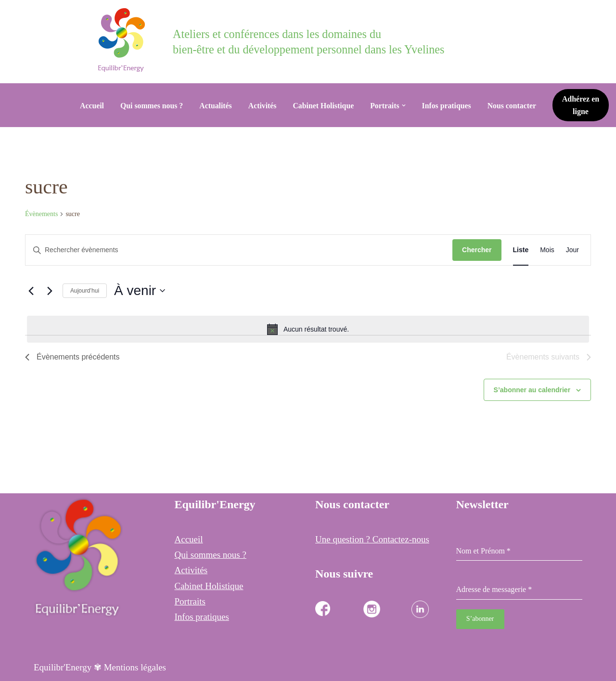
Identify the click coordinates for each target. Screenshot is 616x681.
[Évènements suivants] (50, 291)
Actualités (214, 105)
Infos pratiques (449, 105)
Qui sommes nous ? (149, 105)
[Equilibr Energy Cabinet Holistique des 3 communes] (124, 40)
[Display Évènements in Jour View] (572, 250)
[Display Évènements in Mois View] (547, 250)
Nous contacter (515, 105)
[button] (405, 105)
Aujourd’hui (85, 291)
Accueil (88, 105)
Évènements (41, 214)
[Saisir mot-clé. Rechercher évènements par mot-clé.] (239, 250)
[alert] (308, 329)
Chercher (477, 250)
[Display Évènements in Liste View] (521, 250)
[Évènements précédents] (31, 291)
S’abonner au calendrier (532, 390)
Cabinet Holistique (323, 105)
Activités (261, 105)
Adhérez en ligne (583, 105)
